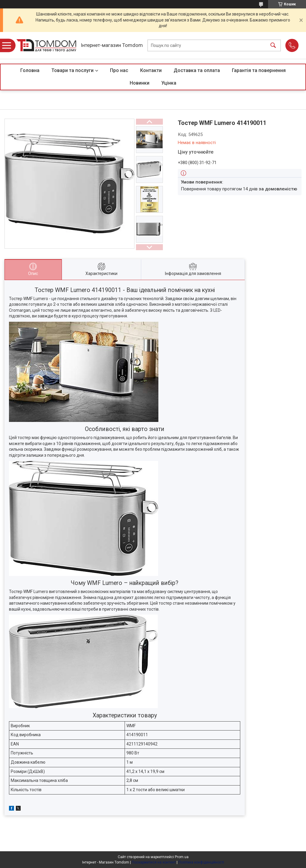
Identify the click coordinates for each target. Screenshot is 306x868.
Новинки (140, 83)
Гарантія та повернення (259, 70)
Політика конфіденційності (201, 862)
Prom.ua (182, 857)
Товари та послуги (72, 70)
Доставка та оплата (197, 70)
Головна (30, 70)
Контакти (151, 70)
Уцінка (169, 83)
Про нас (119, 70)
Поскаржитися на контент (154, 862)
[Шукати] (273, 46)
